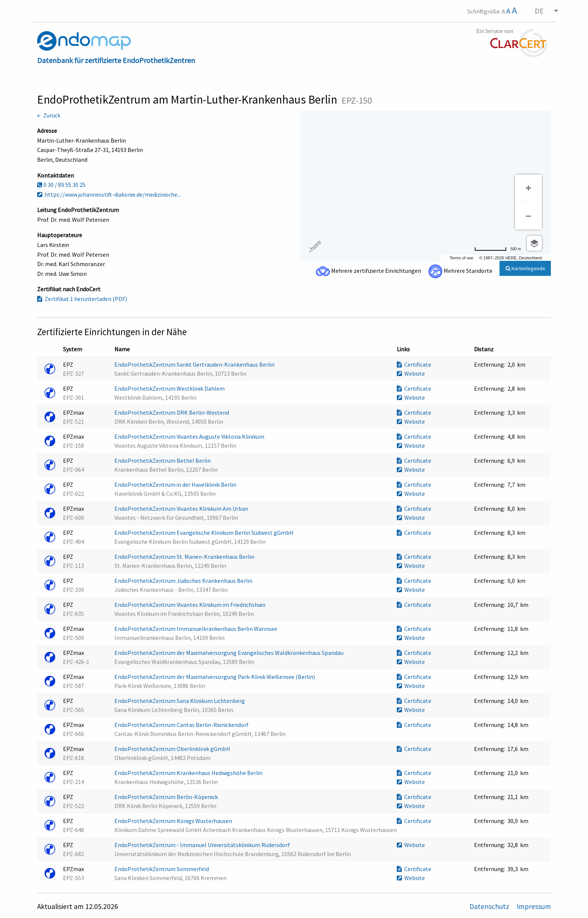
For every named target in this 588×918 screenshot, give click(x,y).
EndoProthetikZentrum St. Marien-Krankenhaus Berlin (185, 557)
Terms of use (461, 258)
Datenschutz (490, 906)
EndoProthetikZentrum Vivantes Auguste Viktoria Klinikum (190, 436)
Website (411, 373)
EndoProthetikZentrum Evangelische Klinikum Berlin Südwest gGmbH (205, 533)
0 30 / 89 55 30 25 (61, 185)
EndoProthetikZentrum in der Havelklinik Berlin (176, 485)
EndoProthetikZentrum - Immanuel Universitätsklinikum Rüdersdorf (203, 845)
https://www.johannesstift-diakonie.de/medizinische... (109, 194)
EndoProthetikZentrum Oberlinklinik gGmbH (173, 749)
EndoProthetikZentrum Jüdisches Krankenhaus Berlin (184, 581)
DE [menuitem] (539, 11)
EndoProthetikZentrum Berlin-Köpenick (167, 797)
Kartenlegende (525, 268)
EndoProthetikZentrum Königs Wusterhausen (174, 821)
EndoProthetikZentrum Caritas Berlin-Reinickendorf (182, 725)
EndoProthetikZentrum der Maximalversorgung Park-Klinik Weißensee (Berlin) (215, 677)
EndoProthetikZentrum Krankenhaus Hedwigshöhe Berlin (189, 773)
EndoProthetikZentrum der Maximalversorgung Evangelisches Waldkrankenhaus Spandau (229, 653)
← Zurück (49, 115)
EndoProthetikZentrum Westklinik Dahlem (170, 388)
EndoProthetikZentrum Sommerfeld (162, 869)
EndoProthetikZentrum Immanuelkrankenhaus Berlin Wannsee (196, 629)
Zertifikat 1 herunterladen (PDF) (82, 299)
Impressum (534, 906)
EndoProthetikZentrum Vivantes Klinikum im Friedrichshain (190, 605)
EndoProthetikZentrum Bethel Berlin (163, 461)
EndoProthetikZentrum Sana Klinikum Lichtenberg (180, 701)
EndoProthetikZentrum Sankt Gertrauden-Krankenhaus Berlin (195, 364)
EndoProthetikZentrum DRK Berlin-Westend (172, 412)
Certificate (414, 364)
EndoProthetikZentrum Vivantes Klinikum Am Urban (182, 509)
